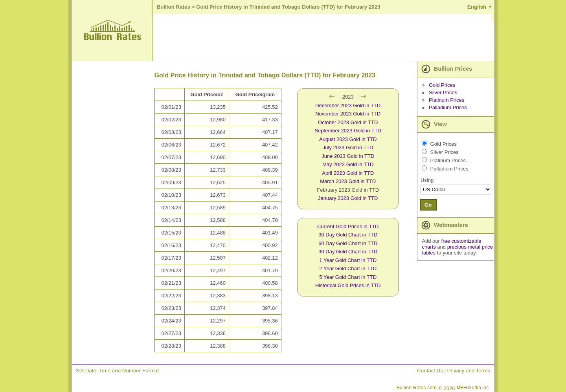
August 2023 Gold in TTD (348, 139)
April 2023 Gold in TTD (348, 173)
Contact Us (430, 371)
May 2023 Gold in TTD (348, 164)
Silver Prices (443, 93)
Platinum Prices (447, 100)
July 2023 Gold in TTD (348, 147)
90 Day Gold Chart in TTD (348, 252)
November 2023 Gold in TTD (348, 114)
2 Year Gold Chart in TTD (348, 268)
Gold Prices (442, 85)
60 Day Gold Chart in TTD (348, 243)
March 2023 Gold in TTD (348, 181)
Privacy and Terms (469, 371)
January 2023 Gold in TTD (348, 198)
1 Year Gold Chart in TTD (348, 260)
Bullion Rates (174, 7)
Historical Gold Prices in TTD (348, 285)
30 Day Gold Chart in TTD (348, 235)
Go (428, 205)
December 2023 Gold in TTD (348, 105)
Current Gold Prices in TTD (348, 226)
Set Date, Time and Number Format (117, 371)
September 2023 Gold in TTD (348, 131)
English (477, 7)
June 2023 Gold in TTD (348, 156)
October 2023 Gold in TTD (348, 122)
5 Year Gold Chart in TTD (348, 277)
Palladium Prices (448, 107)
